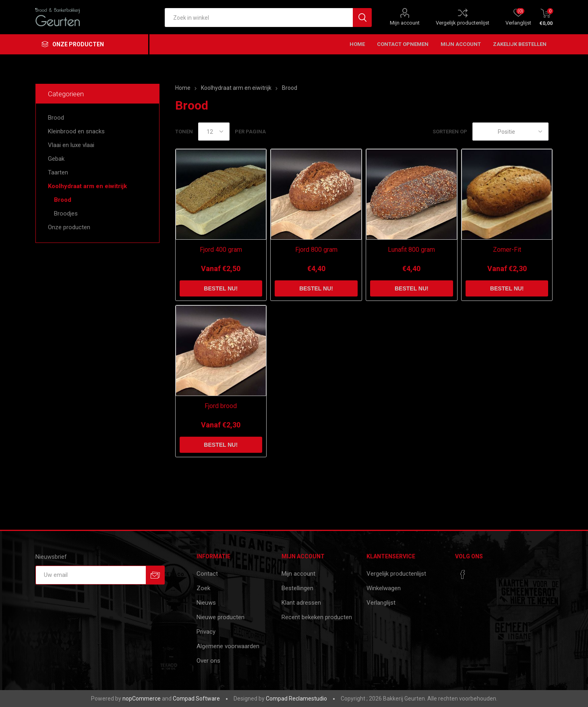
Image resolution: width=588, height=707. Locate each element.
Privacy (206, 632)
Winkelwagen (384, 588)
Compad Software (196, 699)
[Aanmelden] (91, 575)
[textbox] (259, 18)
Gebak (56, 159)
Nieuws (206, 603)
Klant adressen (301, 603)
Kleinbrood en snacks (76, 131)
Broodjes (66, 214)
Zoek (203, 588)
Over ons (208, 661)
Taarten (58, 172)
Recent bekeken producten (317, 617)
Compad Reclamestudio (296, 699)
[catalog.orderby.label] (510, 132)
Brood (56, 118)
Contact (207, 574)
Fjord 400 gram (221, 250)
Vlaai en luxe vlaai (71, 145)
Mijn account (405, 23)
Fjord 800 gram (316, 250)
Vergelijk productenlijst (463, 23)
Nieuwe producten (220, 617)
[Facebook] (463, 574)
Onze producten (69, 227)
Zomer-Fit (507, 250)
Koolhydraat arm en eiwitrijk (87, 186)
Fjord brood (221, 406)
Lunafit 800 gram (411, 250)
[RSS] (478, 572)
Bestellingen (297, 588)
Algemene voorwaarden (228, 646)
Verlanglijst (381, 603)
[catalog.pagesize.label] (214, 132)
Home (183, 88)
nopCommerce (142, 699)
